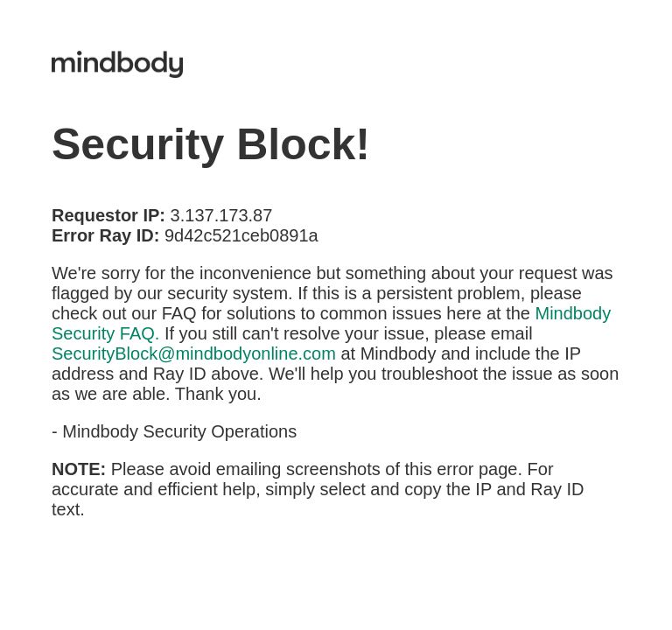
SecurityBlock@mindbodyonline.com (194, 353)
